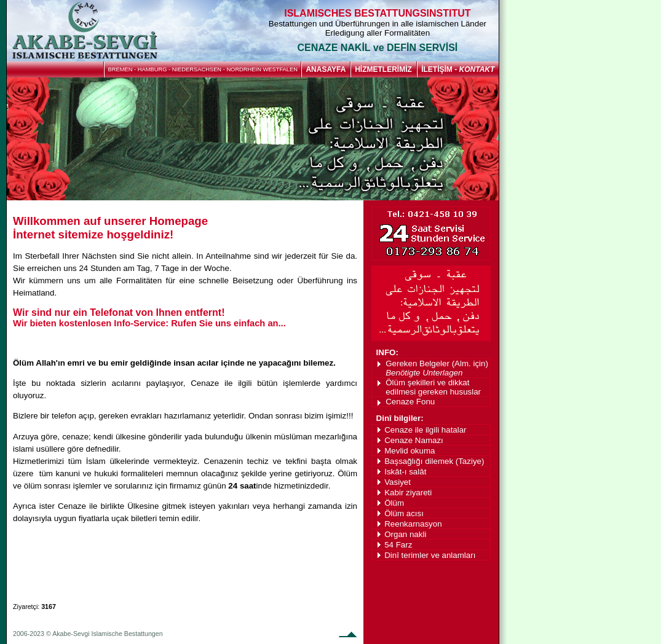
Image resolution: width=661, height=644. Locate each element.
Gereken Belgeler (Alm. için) (437, 368)
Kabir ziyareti (408, 493)
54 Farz (398, 545)
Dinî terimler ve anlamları (430, 555)
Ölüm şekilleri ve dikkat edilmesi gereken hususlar (433, 387)
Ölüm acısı (404, 513)
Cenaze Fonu (410, 402)
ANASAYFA (325, 69)
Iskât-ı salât (405, 472)
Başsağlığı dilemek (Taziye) (434, 461)
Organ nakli (405, 534)
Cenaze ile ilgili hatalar (425, 430)
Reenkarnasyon (413, 524)
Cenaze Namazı (414, 440)
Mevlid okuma (410, 451)
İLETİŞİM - (458, 69)
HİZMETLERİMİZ (383, 69)
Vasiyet (398, 482)
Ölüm (394, 503)
